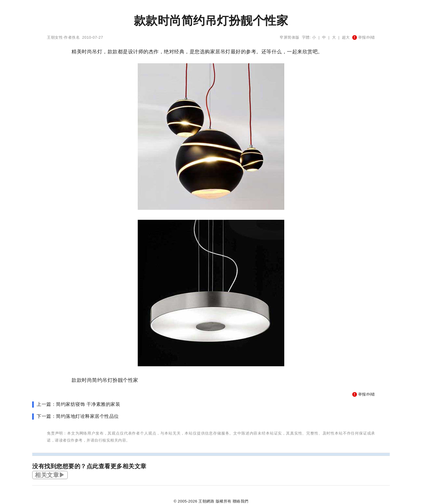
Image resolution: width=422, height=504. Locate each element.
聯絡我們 (241, 501)
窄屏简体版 (290, 37)
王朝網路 (206, 501)
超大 (346, 37)
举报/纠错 (364, 37)
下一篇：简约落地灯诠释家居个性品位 (78, 416)
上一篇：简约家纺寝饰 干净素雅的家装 (78, 404)
